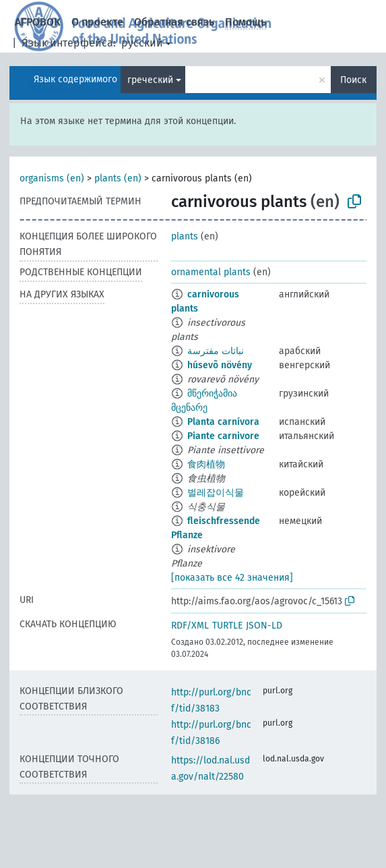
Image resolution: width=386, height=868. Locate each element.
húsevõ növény (220, 365)
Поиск (353, 80)
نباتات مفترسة (216, 351)
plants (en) (118, 178)
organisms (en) (52, 178)
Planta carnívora (223, 422)
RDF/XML (190, 626)
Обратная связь (174, 22)
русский (142, 43)
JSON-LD (264, 626)
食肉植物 (206, 464)
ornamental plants (211, 272)
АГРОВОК (38, 22)
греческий (150, 80)
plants (185, 236)
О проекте (97, 22)
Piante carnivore (223, 436)
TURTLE (227, 626)
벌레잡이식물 (216, 493)
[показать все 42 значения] (232, 578)
